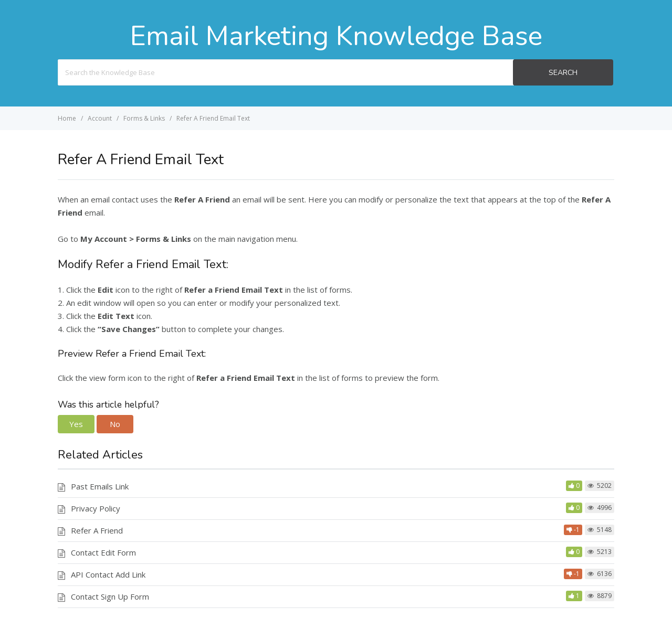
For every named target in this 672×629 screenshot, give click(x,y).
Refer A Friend (97, 530)
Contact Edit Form (103, 552)
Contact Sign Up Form (110, 596)
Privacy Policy (96, 508)
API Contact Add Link (108, 574)
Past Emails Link (100, 486)
